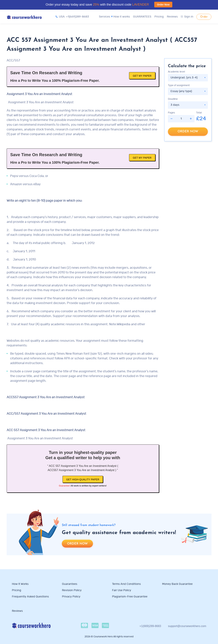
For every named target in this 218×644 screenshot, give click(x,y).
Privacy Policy (72, 597)
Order (204, 17)
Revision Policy (72, 590)
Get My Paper (142, 76)
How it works (122, 17)
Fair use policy (122, 590)
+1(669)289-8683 (150, 626)
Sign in (187, 17)
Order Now (163, 5)
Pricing (159, 17)
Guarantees (70, 584)
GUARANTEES (142, 17)
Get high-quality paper (83, 479)
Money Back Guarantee (177, 584)
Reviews (172, 17)
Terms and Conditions (126, 584)
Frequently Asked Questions (30, 597)
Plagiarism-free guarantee (130, 597)
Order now (188, 132)
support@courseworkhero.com (187, 626)
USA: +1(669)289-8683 (72, 17)
